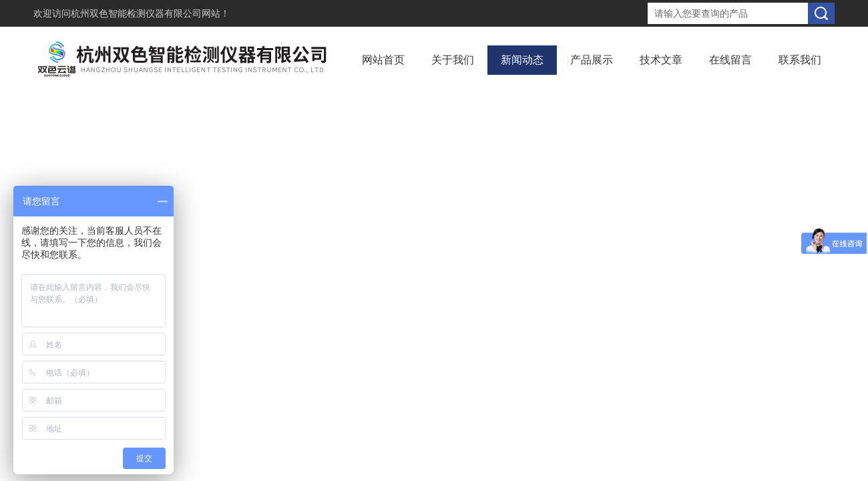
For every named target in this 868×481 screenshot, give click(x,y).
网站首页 (383, 60)
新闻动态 (522, 60)
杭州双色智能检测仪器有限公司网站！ (150, 13)
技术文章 (661, 60)
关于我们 (453, 60)
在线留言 (730, 60)
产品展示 (592, 60)
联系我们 (800, 60)
